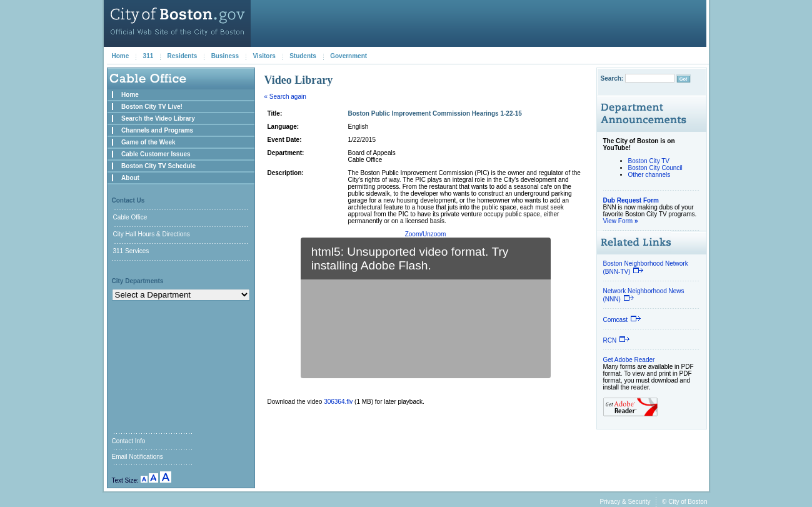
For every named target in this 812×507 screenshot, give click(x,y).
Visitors (264, 56)
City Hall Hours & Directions (152, 234)
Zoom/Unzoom (426, 234)
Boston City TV (649, 161)
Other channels (649, 175)
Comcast (622, 320)
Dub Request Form (631, 200)
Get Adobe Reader (629, 360)
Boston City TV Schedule (158, 166)
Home (121, 56)
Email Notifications (138, 457)
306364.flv (338, 402)
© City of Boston (684, 502)
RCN (617, 340)
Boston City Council (655, 168)
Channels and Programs (157, 130)
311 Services (131, 251)
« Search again (285, 97)
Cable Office (130, 217)
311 (148, 56)
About (130, 178)
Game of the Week (148, 142)
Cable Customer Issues (156, 154)
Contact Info (129, 441)
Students (303, 56)
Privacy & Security (625, 502)
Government (348, 56)
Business (225, 56)
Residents (183, 56)
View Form (621, 221)
